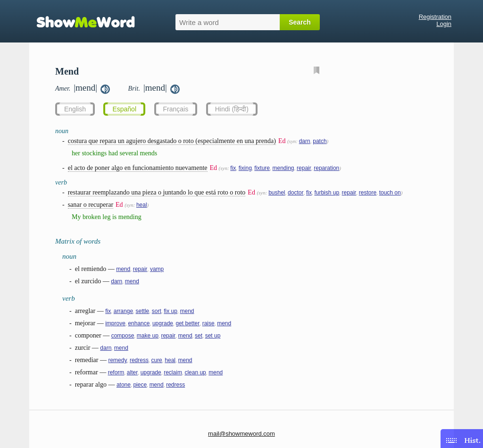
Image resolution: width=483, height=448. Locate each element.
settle (143, 311)
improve (115, 323)
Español (124, 109)
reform (116, 372)
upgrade (163, 323)
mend (123, 269)
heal (142, 205)
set (199, 336)
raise (208, 323)
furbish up (327, 193)
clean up (195, 372)
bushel (277, 193)
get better (187, 323)
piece (140, 385)
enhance (139, 323)
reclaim (173, 372)
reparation (326, 168)
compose (123, 336)
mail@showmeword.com (241, 434)
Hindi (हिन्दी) (232, 109)
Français (176, 109)
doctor (296, 193)
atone (124, 385)
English (75, 109)
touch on (390, 193)
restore (368, 193)
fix (233, 168)
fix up (171, 311)
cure (156, 360)
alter (132, 372)
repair (304, 168)
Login (444, 24)
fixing (245, 168)
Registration (435, 17)
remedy (117, 360)
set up (213, 336)
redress (139, 360)
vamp (157, 269)
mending (283, 168)
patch (320, 141)
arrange (123, 311)
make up (148, 336)
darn (305, 141)
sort (157, 311)
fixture (262, 168)
